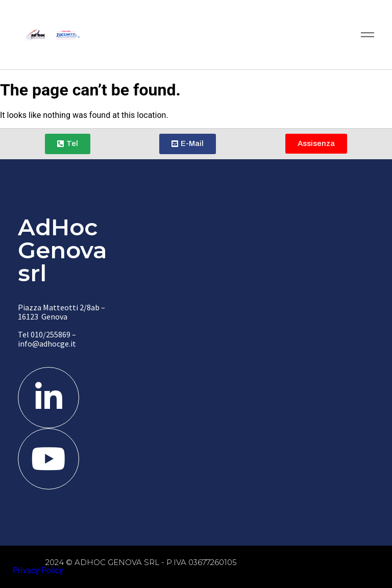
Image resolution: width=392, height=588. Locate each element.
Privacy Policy (38, 570)
